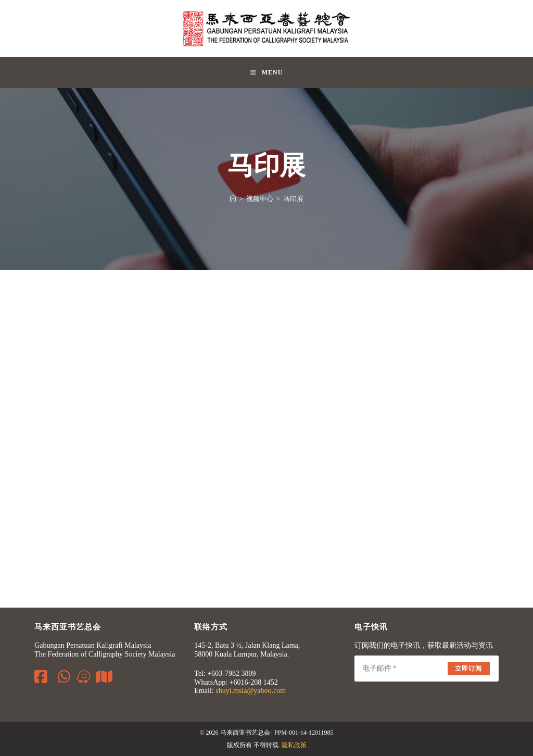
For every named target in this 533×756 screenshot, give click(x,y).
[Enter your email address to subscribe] (427, 669)
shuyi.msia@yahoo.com (251, 691)
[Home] (233, 199)
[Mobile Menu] (267, 72)
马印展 (293, 199)
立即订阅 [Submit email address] (469, 669)
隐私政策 (294, 745)
